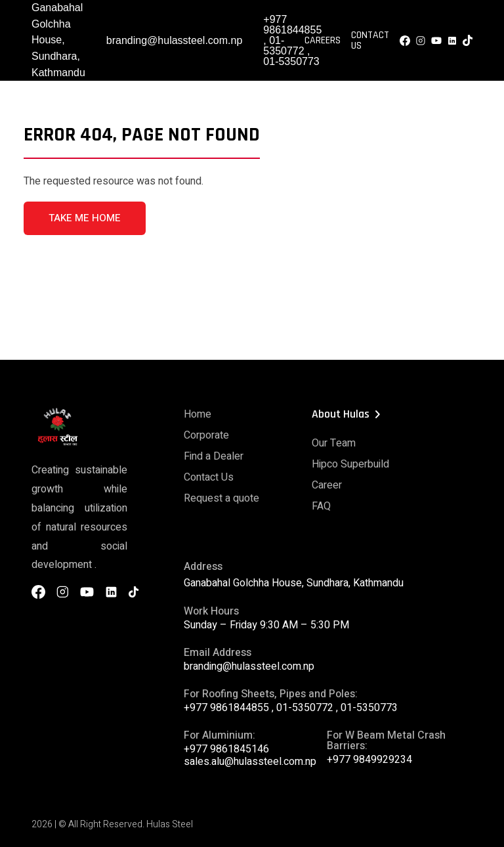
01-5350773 (291, 61)
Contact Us (370, 41)
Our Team (334, 443)
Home (198, 414)
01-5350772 (283, 46)
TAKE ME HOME (85, 218)
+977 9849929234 (369, 760)
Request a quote (221, 498)
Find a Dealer (214, 456)
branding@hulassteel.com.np (174, 40)
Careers (323, 41)
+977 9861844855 (292, 25)
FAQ (321, 506)
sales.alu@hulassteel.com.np (250, 762)
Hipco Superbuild (350, 464)
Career (327, 485)
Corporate (206, 435)
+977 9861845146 (226, 749)
